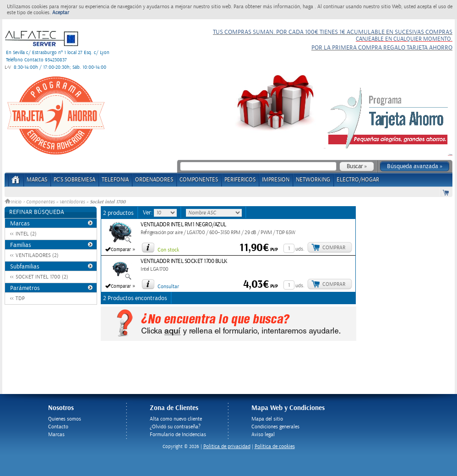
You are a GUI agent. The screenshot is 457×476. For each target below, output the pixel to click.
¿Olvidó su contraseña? (175, 427)
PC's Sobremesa (74, 180)
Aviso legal (263, 435)
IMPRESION (276, 180)
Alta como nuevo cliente (176, 419)
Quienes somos (65, 419)
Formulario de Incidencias (178, 435)
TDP (20, 298)
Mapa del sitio (267, 419)
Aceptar (61, 13)
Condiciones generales (275, 427)
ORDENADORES (154, 180)
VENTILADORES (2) (37, 255)
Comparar (121, 250)
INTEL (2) (26, 234)
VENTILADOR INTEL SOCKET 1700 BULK (184, 261)
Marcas (37, 180)
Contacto (58, 427)
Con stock (168, 250)
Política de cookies (275, 446)
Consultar (168, 287)
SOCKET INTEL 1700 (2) (42, 277)
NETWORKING (313, 180)
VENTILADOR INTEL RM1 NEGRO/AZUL (183, 225)
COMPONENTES (199, 180)
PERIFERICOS (240, 180)
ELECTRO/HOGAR (358, 180)
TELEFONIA (115, 180)
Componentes (40, 202)
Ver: (148, 213)
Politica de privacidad (227, 446)
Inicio (14, 202)
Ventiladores (72, 202)
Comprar (334, 248)
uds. (300, 249)
